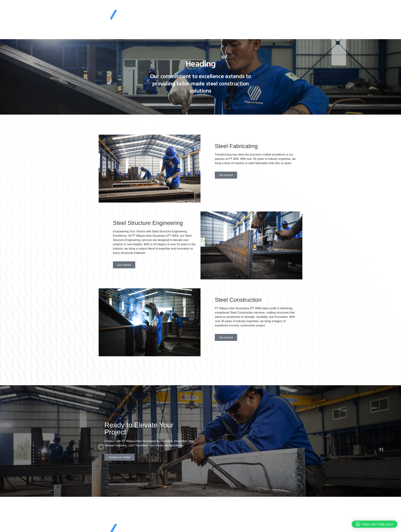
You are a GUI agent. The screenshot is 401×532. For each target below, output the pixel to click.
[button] (375, 524)
